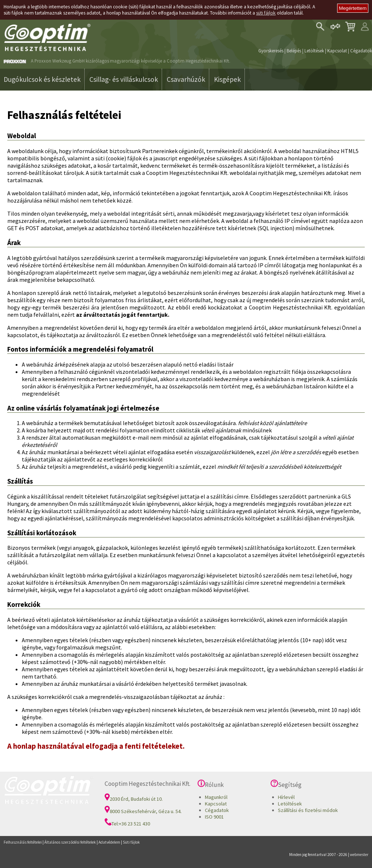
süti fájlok (266, 13)
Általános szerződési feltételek (70, 842)
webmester (359, 855)
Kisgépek (227, 79)
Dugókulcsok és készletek (42, 79)
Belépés (294, 51)
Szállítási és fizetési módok (308, 810)
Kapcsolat (337, 51)
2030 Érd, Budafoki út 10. (134, 799)
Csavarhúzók (186, 79)
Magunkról (216, 797)
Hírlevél (286, 797)
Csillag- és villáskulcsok (124, 79)
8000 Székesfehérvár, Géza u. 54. (143, 811)
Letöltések (314, 51)
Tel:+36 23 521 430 (127, 824)
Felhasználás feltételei (23, 842)
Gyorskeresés (271, 51)
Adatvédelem (109, 842)
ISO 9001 (214, 817)
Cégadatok (361, 51)
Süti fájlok (131, 842)
